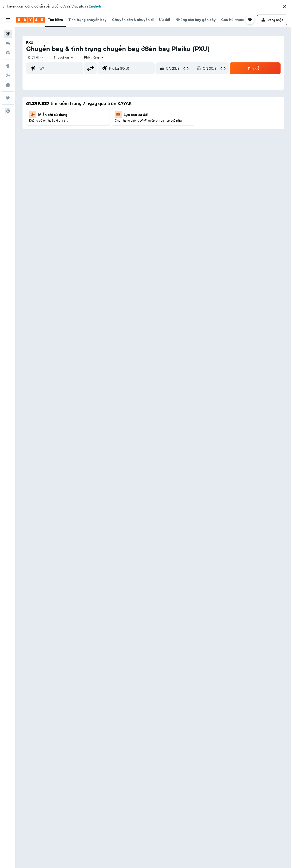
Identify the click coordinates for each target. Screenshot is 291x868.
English (95, 6)
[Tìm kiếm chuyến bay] (8, 34)
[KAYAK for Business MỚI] (8, 85)
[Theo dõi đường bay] (8, 75)
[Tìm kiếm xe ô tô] (8, 53)
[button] (285, 6)
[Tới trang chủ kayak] (31, 20)
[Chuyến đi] (8, 98)
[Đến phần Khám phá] (8, 66)
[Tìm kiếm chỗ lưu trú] (8, 43)
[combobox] (36, 57)
